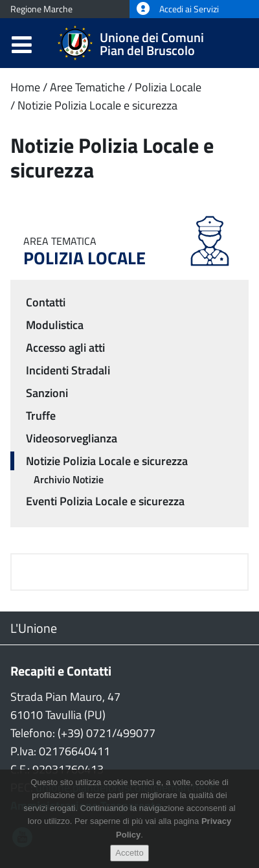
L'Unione (34, 628)
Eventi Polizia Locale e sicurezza (105, 501)
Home (25, 87)
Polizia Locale (168, 87)
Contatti (46, 302)
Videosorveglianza (72, 438)
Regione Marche (41, 9)
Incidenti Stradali (68, 370)
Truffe (41, 416)
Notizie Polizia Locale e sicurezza (97, 105)
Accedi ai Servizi (178, 9)
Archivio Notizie (69, 479)
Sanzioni (47, 393)
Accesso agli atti (65, 348)
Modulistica (55, 325)
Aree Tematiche (87, 87)
